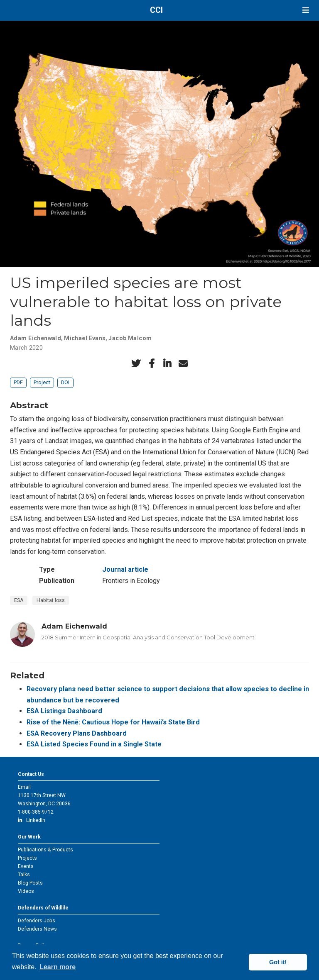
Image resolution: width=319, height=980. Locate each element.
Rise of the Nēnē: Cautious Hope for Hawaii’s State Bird (113, 722)
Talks (24, 875)
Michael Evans (85, 338)
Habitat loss (51, 600)
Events (26, 866)
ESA (19, 600)
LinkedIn (32, 820)
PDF (18, 382)
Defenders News (37, 929)
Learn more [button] (58, 967)
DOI (65, 382)
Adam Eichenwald (36, 338)
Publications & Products (45, 850)
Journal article (125, 569)
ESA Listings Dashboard (64, 711)
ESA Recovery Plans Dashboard (77, 733)
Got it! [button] (278, 962)
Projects (27, 858)
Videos (26, 891)
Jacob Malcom (130, 338)
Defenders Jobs (37, 921)
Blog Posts (30, 883)
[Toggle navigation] (306, 10)
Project (42, 382)
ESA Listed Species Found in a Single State (94, 744)
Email (24, 787)
